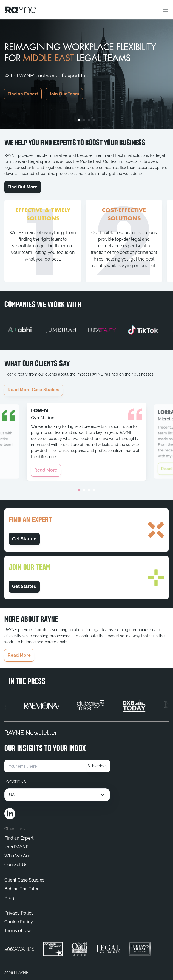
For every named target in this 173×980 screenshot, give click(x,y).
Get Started (24, 539)
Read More (46, 470)
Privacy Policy (19, 913)
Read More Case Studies (33, 390)
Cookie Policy (19, 922)
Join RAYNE (16, 847)
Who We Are (17, 856)
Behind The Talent (23, 889)
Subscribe (97, 766)
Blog (9, 898)
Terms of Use (18, 931)
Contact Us (16, 865)
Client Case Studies (24, 880)
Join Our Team (64, 94)
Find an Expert (23, 94)
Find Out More (23, 187)
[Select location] (57, 795)
